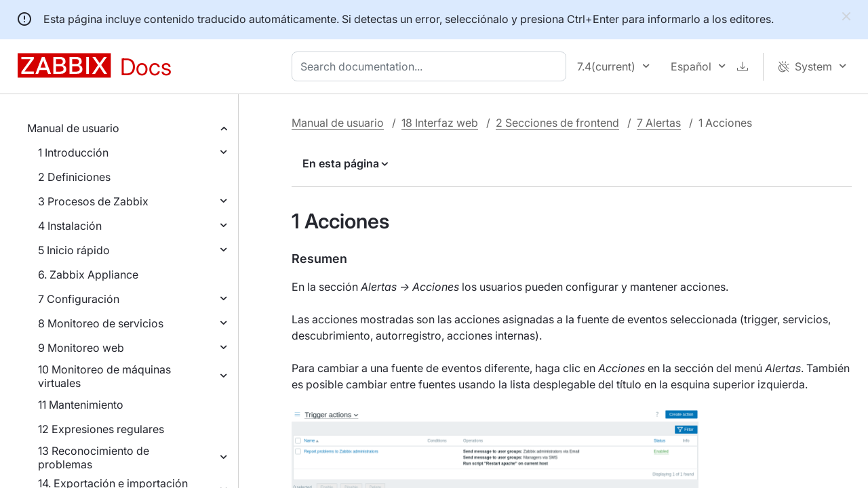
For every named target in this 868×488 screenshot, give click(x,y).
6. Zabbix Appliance (88, 274)
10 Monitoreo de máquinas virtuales (104, 376)
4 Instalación (70, 226)
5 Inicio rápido (74, 250)
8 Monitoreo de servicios (101, 323)
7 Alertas (659, 123)
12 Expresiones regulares (101, 429)
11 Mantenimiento (81, 405)
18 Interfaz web (440, 123)
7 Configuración (79, 299)
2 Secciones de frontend (557, 123)
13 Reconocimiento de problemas (94, 457)
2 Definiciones (74, 177)
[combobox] (432, 66)
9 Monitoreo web (81, 348)
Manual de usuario (73, 128)
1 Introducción (73, 152)
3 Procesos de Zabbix (93, 201)
